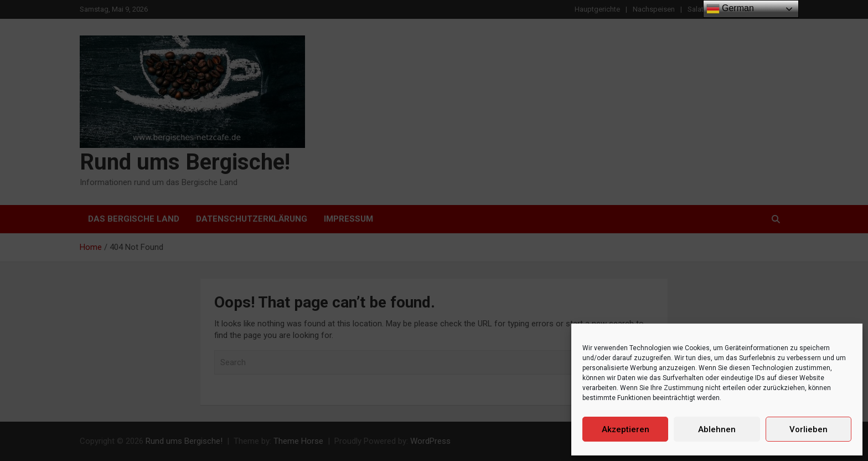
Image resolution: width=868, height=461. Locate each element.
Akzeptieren (626, 429)
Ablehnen (717, 429)
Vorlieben (808, 429)
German (730, 9)
